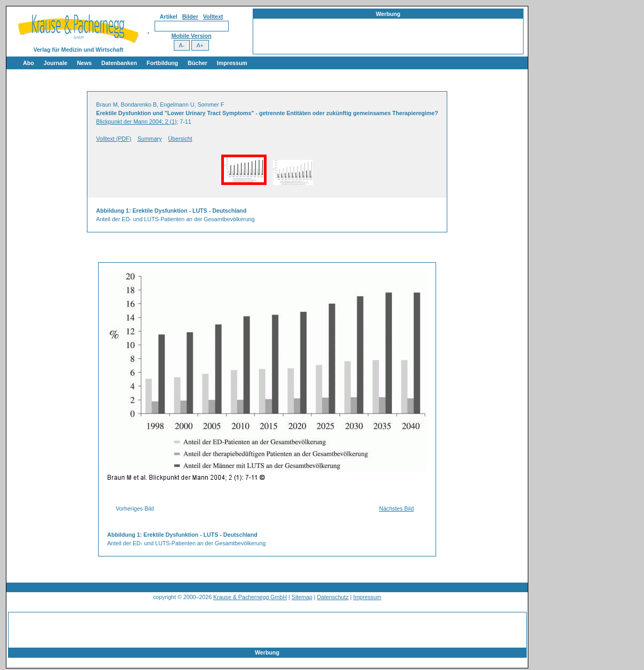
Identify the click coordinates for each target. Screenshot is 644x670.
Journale (55, 63)
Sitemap (302, 597)
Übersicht (180, 139)
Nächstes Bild (396, 508)
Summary (150, 139)
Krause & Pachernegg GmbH (250, 597)
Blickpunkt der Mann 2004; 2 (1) (136, 122)
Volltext (213, 17)
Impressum (232, 63)
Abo (29, 63)
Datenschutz (333, 597)
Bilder (190, 17)
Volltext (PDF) (114, 139)
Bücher (198, 63)
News (84, 63)
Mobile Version (191, 36)
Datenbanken (119, 63)
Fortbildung (162, 63)
